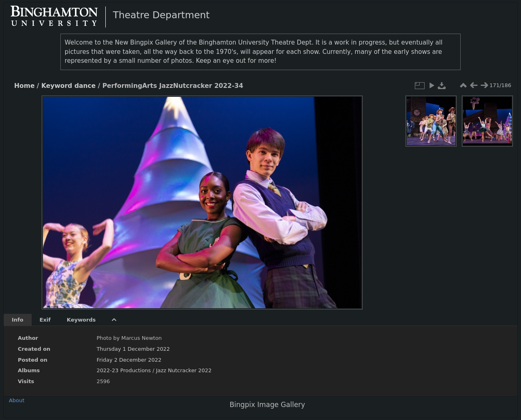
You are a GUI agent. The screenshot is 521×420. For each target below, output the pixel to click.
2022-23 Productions (124, 370)
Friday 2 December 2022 (129, 360)
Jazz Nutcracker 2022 (184, 370)
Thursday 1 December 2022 (133, 349)
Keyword (57, 86)
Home (24, 86)
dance (85, 86)
